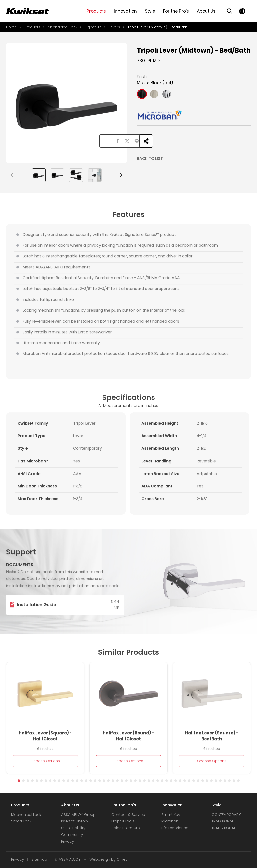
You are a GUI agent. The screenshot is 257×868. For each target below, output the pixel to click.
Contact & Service (128, 814)
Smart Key (171, 814)
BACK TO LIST (150, 159)
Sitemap (39, 859)
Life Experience (175, 828)
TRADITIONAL (223, 821)
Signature (93, 27)
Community (72, 835)
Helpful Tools (123, 821)
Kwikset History (75, 821)
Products (32, 27)
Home (12, 27)
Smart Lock (21, 821)
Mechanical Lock (62, 27)
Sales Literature (126, 828)
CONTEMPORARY (226, 814)
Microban (170, 821)
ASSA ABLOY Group (78, 814)
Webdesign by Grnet (108, 859)
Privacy (68, 841)
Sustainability (73, 828)
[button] (12, 175)
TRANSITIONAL (224, 828)
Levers (115, 27)
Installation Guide (37, 614)
